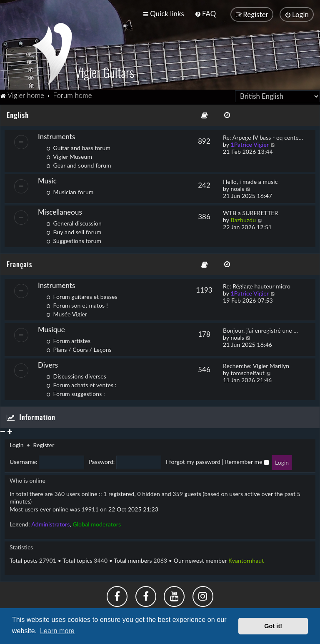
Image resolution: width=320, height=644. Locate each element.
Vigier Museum (69, 155)
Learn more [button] (57, 631)
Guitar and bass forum (78, 146)
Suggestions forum (74, 239)
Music (47, 179)
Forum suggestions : (76, 392)
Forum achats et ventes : (81, 383)
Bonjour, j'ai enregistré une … (260, 329)
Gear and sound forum (79, 164)
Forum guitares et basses (82, 295)
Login (17, 443)
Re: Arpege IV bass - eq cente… (263, 136)
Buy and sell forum (74, 230)
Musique (51, 328)
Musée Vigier (67, 312)
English (18, 113)
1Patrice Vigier (250, 143)
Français (19, 262)
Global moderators (97, 522)
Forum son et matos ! (77, 304)
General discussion (74, 222)
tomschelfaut (247, 371)
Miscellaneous (60, 210)
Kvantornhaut (246, 559)
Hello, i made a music (250, 180)
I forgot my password (193, 460)
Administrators (50, 522)
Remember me (247, 460)
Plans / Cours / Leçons (79, 348)
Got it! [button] (273, 626)
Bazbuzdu (243, 218)
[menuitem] (205, 14)
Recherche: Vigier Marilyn (256, 364)
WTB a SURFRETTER (250, 211)
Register (44, 443)
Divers (48, 363)
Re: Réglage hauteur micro (257, 284)
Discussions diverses (76, 375)
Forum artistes (68, 339)
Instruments (56, 135)
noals (237, 187)
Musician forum (70, 190)
